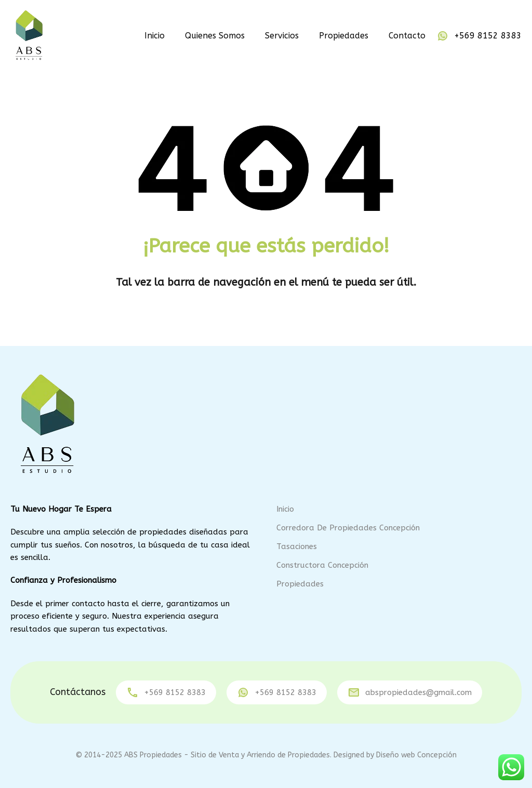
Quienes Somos (215, 36)
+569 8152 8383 (488, 36)
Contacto (407, 36)
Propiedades (344, 36)
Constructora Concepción (322, 565)
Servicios (282, 36)
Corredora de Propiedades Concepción (348, 528)
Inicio (155, 36)
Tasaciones (297, 546)
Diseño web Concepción (416, 755)
